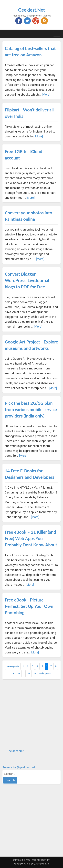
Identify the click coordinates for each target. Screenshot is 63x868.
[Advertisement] (31, 714)
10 (18, 673)
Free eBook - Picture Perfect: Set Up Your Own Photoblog (29, 606)
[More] (46, 95)
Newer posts (13, 666)
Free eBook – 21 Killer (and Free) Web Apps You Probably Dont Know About (31, 538)
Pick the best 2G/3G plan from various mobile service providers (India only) (31, 409)
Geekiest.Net (32, 10)
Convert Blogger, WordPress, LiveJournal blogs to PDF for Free (27, 280)
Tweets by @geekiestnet (19, 767)
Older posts (45, 673)
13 (35, 673)
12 (29, 673)
